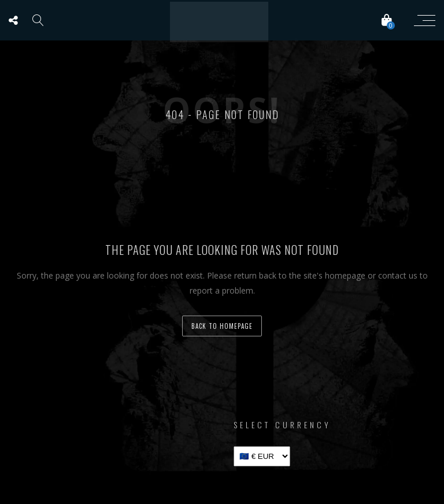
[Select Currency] (262, 456)
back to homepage (222, 326)
